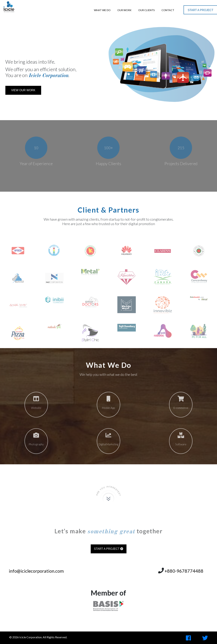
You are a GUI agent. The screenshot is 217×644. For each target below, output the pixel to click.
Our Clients (147, 10)
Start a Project (200, 10)
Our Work (124, 10)
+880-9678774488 (184, 571)
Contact (168, 10)
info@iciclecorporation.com (36, 571)
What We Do (102, 10)
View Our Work (23, 90)
